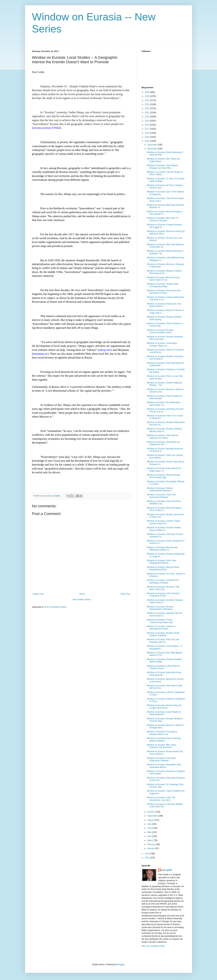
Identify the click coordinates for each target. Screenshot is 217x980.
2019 (147, 121)
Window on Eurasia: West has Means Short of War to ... (164, 509)
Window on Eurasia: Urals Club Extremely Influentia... (161, 496)
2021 (147, 113)
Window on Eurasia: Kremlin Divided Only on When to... (164, 529)
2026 (147, 92)
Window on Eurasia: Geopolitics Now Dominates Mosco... (164, 766)
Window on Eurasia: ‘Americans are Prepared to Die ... (163, 443)
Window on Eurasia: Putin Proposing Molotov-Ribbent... (164, 739)
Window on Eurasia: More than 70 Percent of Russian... (162, 219)
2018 (147, 125)
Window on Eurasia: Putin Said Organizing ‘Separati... (161, 759)
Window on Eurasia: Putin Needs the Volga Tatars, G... (164, 470)
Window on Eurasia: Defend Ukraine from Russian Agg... (163, 476)
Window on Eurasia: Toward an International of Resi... (161, 628)
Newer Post (38, 594)
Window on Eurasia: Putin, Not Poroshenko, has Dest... (161, 799)
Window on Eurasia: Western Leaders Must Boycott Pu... (164, 272)
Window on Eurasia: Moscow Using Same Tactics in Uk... (163, 279)
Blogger (121, 964)
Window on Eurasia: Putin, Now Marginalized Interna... (161, 562)
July (149, 824)
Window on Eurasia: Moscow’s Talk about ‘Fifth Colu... (163, 588)
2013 (147, 854)
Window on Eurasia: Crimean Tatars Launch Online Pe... (163, 522)
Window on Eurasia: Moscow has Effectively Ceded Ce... (162, 549)
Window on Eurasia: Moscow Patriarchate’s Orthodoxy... (160, 608)
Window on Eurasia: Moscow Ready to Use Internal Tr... (165, 213)
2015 (147, 137)
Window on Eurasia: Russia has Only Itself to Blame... (164, 305)
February (152, 844)
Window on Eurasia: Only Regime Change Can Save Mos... (162, 167)
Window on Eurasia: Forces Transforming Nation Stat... (160, 621)
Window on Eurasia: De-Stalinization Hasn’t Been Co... (164, 404)
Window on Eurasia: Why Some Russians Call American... (161, 746)
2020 (147, 117)
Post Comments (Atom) (56, 607)
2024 (147, 100)
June (150, 828)
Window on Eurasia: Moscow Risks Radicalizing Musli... (163, 568)
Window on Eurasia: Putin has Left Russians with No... (163, 641)
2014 (147, 141)
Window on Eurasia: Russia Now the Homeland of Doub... (164, 292)
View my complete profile (153, 946)
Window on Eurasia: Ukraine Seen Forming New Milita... (163, 285)
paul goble (167, 870)
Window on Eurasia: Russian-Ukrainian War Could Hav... (165, 338)
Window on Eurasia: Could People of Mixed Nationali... (164, 713)
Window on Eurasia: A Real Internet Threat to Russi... (163, 667)
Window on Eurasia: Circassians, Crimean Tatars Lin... (162, 344)
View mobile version (82, 600)
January (151, 848)
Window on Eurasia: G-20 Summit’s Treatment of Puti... (163, 595)
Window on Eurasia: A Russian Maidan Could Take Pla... (165, 805)
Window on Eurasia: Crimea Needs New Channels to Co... (165, 298)
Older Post (125, 594)
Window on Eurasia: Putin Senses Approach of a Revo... (162, 437)
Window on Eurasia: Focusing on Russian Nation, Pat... (162, 733)
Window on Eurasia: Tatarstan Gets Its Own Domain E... (164, 614)
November (152, 149)
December (152, 145)
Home (82, 594)
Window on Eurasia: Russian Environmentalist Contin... (160, 331)
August (151, 820)
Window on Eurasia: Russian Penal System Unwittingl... (163, 634)
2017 (147, 129)
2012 (147, 858)
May (149, 832)
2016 (147, 133)
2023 (147, 104)
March (150, 840)
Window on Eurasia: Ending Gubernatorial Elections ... (160, 489)
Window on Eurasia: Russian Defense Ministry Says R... (164, 430)
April (150, 836)
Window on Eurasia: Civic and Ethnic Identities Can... (164, 502)
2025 (147, 96)
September (153, 816)
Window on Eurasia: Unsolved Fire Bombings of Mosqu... (163, 581)
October (151, 812)
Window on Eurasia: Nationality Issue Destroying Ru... (164, 674)
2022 (147, 108)
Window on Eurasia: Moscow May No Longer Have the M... (164, 707)
